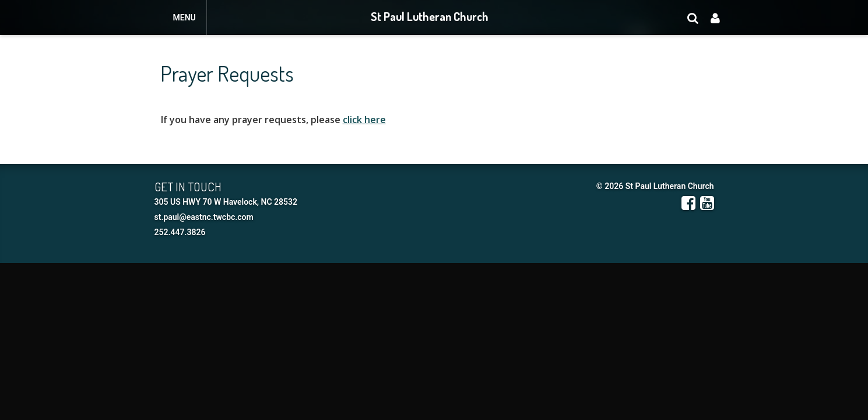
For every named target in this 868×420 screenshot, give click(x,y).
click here (364, 120)
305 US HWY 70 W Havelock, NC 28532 (226, 202)
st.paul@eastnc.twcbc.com (204, 217)
